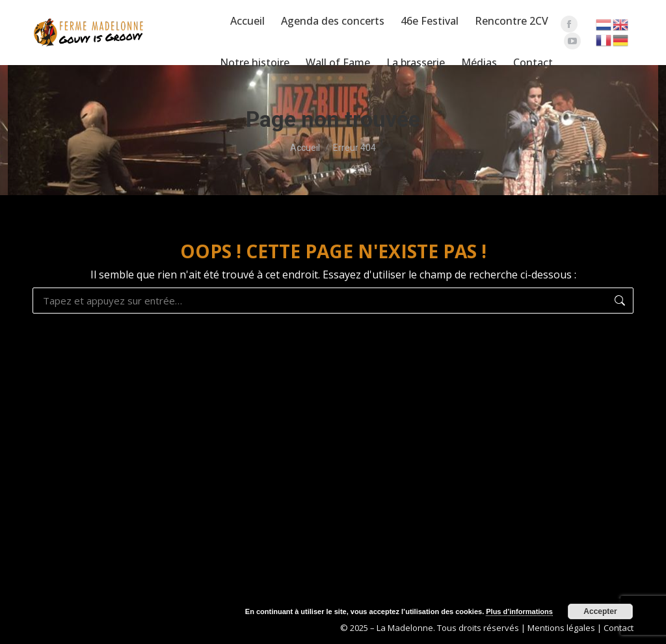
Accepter (600, 611)
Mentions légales (561, 628)
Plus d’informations (519, 611)
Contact (619, 628)
